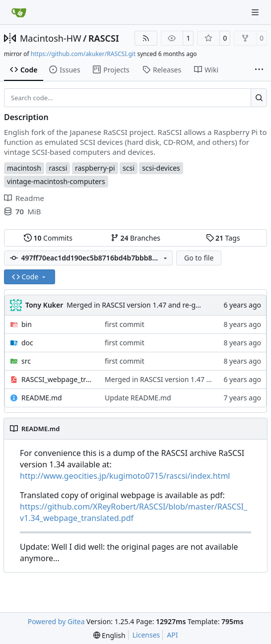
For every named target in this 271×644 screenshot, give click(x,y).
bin (27, 324)
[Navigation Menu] (256, 12)
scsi (129, 168)
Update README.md (138, 398)
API (172, 635)
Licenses (146, 635)
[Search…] (259, 98)
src (26, 361)
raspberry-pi (95, 168)
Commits (48, 238)
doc (27, 343)
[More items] (259, 70)
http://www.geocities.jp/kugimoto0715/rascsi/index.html (125, 476)
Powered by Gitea (56, 621)
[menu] (109, 635)
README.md (42, 398)
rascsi (58, 168)
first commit (125, 324)
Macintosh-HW (51, 38)
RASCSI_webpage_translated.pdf (58, 379)
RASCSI (104, 38)
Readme (24, 198)
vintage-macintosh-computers (56, 181)
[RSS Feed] (146, 38)
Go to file (199, 258)
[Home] (19, 12)
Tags (223, 238)
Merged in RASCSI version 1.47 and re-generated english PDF (166, 305)
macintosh (24, 168)
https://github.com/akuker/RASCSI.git (83, 54)
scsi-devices (161, 168)
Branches (135, 238)
